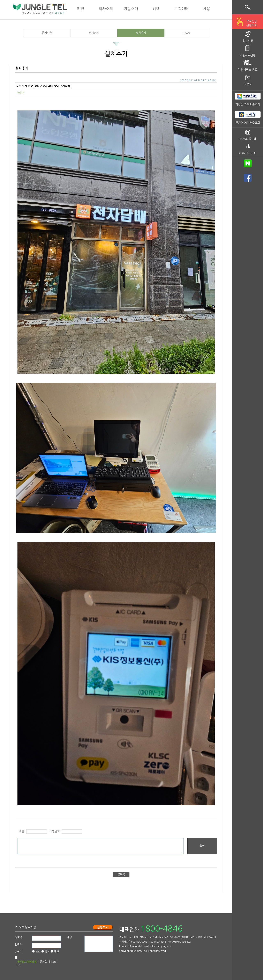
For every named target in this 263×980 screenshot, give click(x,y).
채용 (207, 9)
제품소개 (131, 9)
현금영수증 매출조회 (248, 123)
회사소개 (106, 9)
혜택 (156, 9)
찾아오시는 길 (248, 139)
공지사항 (47, 33)
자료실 (187, 33)
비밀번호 (55, 831)
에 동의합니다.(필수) (37, 964)
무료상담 (252, 24)
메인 (81, 9)
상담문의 (94, 33)
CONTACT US (248, 153)
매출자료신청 (248, 55)
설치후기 (141, 33)
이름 (22, 831)
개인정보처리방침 (27, 962)
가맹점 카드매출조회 (248, 104)
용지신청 (248, 41)
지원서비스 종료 (248, 70)
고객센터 (181, 9)
